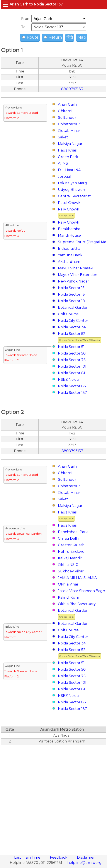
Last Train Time (28, 857)
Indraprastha (69, 249)
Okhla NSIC (68, 565)
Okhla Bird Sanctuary (77, 604)
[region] (53, 797)
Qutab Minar (69, 131)
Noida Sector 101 (72, 366)
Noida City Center (73, 321)
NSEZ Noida (68, 380)
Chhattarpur (69, 124)
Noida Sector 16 (71, 294)
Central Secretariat (74, 196)
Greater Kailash (71, 545)
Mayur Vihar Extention (78, 275)
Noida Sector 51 (71, 347)
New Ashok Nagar (74, 281)
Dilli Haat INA (69, 170)
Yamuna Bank (70, 255)
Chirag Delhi (69, 538)
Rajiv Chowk (69, 209)
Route (30, 37)
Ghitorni (65, 111)
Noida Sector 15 (71, 288)
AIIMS (63, 163)
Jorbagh (65, 177)
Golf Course (68, 314)
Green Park (68, 157)
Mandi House (69, 235)
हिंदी (70, 37)
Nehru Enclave (71, 552)
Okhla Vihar (68, 584)
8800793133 (72, 89)
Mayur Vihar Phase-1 (76, 268)
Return (53, 37)
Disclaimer (86, 857)
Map (82, 37)
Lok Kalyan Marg (72, 183)
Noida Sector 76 (72, 360)
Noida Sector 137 (72, 393)
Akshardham (69, 262)
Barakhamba (69, 229)
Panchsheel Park (73, 532)
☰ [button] (5, 4)
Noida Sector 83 (72, 386)
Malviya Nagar (70, 144)
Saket (63, 137)
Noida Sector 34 (72, 327)
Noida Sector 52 (72, 334)
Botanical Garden (73, 307)
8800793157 (72, 451)
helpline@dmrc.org (84, 863)
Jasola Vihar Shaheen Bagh (82, 591)
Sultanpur (67, 118)
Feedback (59, 857)
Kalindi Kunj (68, 597)
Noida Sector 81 (71, 373)
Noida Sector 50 (72, 353)
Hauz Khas (67, 150)
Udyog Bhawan (71, 190)
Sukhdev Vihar (71, 571)
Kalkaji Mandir (70, 558)
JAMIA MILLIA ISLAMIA (77, 578)
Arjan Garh (67, 104)
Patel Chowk (69, 203)
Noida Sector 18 (71, 301)
